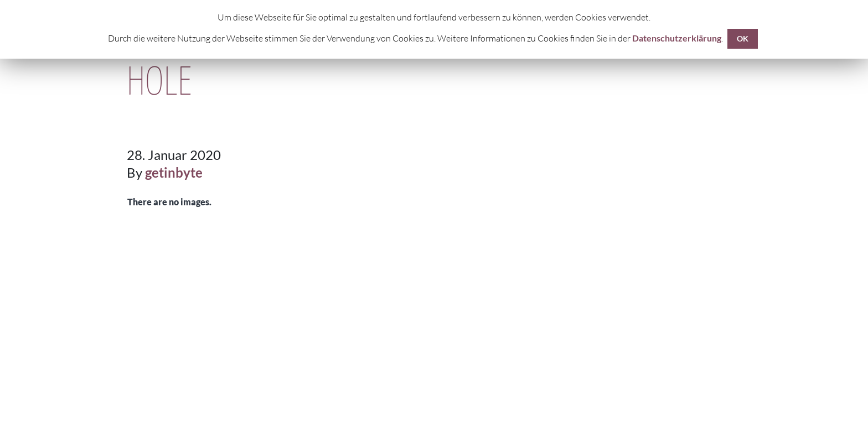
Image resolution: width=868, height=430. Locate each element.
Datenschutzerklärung (677, 38)
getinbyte (174, 172)
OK (743, 38)
